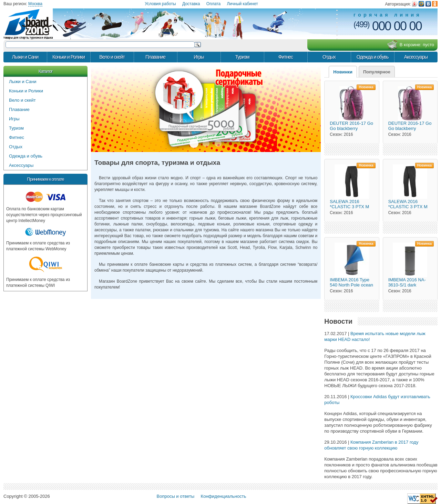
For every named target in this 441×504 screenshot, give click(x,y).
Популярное (377, 72)
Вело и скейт (112, 57)
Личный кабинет (242, 4)
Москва (35, 4)
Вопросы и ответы (176, 496)
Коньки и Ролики (69, 57)
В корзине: (411, 45)
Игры (199, 57)
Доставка (191, 4)
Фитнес (286, 57)
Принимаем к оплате (45, 179)
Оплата (213, 4)
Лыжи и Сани (25, 57)
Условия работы (160, 4)
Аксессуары (416, 57)
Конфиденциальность (224, 496)
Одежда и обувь (373, 57)
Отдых (329, 57)
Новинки (343, 72)
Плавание (155, 57)
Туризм (242, 57)
